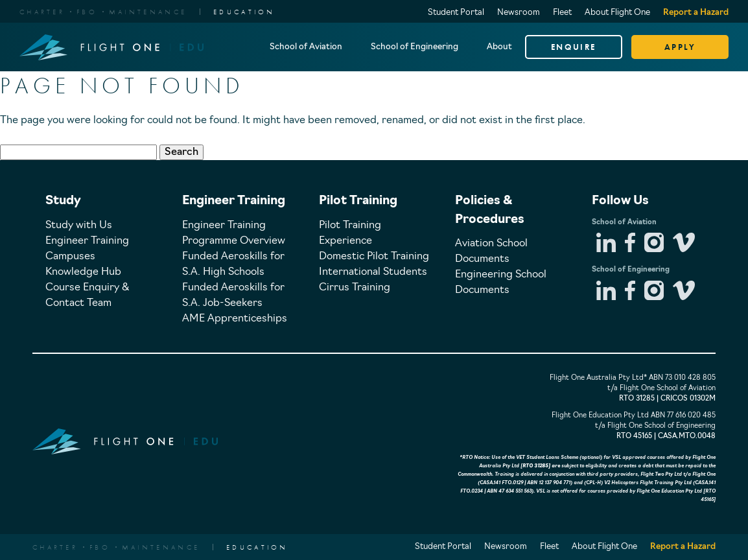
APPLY (680, 47)
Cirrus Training (355, 288)
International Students (373, 272)
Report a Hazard (696, 13)
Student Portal (456, 13)
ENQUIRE (574, 47)
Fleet (562, 13)
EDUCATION (244, 12)
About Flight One (617, 13)
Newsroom (519, 13)
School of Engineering (415, 47)
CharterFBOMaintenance (103, 12)
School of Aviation (306, 47)
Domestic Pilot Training (374, 257)
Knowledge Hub (83, 272)
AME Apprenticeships (235, 319)
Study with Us (79, 226)
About (499, 47)
